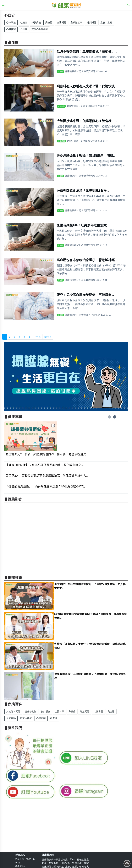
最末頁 (48, 337)
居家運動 (11, 718)
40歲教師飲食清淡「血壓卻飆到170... (83, 190)
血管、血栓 (106, 23)
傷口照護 (46, 712)
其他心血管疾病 (40, 29)
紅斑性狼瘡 (26, 718)
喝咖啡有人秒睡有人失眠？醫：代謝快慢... (87, 86)
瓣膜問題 (91, 23)
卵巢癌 (72, 712)
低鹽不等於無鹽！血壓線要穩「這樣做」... (87, 51)
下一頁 (37, 337)
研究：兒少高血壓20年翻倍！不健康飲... (85, 295)
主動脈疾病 (76, 23)
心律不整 (11, 23)
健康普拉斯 (31, 712)
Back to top (127, 863)
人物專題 (98, 712)
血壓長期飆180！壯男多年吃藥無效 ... (84, 225)
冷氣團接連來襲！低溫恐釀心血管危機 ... (87, 121)
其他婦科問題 (13, 712)
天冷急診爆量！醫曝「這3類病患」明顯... (86, 156)
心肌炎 (24, 29)
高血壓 (49, 23)
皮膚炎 (54, 718)
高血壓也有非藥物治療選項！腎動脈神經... (87, 260)
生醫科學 (59, 712)
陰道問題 (85, 712)
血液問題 (61, 23)
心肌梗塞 (11, 29)
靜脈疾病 (36, 23)
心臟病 (24, 23)
